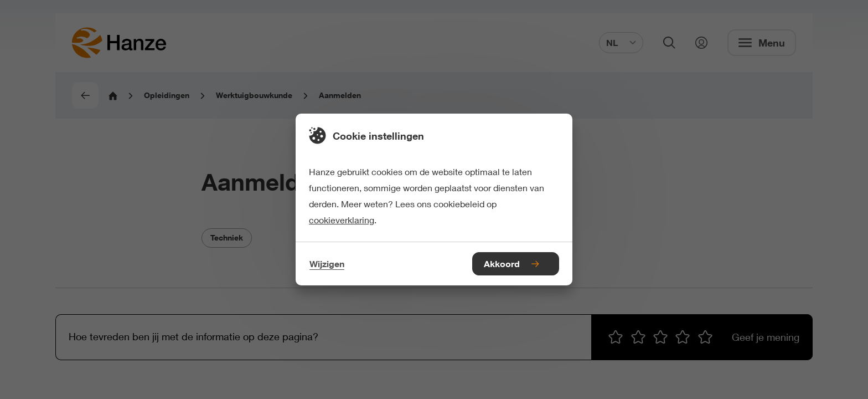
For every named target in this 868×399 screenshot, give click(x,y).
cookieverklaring (342, 220)
